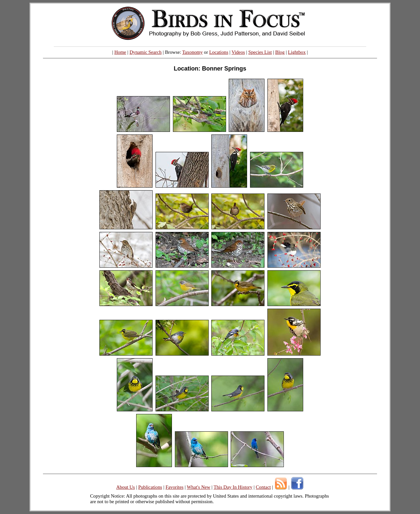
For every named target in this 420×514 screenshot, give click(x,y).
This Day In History (233, 487)
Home (120, 52)
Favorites (174, 487)
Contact (263, 487)
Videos (238, 52)
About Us (126, 487)
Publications (150, 487)
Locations (219, 52)
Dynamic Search (146, 52)
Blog (280, 52)
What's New (199, 487)
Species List (260, 52)
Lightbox (297, 52)
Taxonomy (192, 52)
